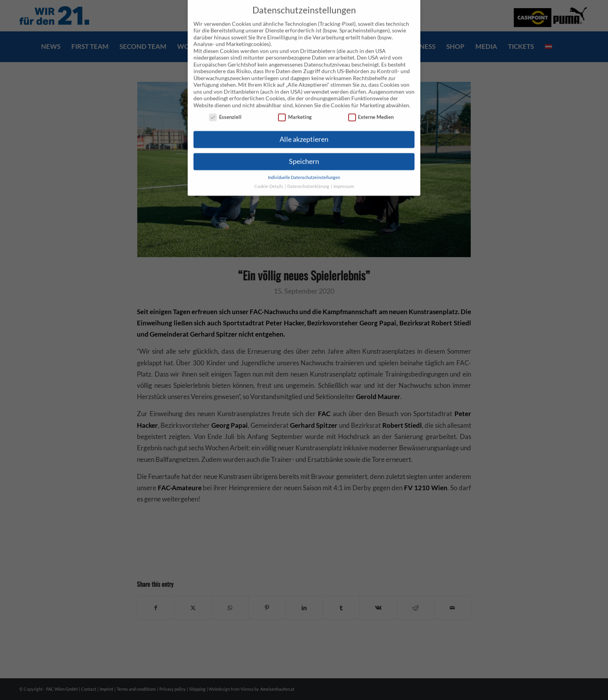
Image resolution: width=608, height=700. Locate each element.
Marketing (295, 106)
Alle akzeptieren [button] (304, 128)
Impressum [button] (344, 175)
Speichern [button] (304, 150)
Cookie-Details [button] (269, 175)
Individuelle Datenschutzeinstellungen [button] (304, 166)
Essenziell (225, 106)
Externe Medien (371, 106)
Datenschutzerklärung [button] (309, 175)
